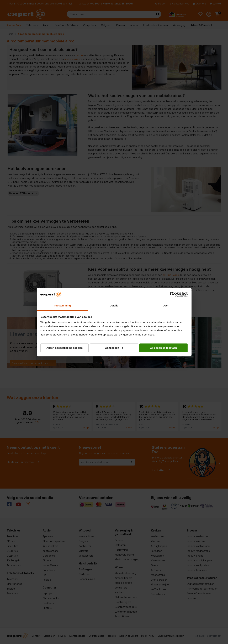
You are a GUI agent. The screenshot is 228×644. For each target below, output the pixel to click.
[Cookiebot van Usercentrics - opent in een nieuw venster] (173, 294)
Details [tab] (114, 306)
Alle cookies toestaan (163, 348)
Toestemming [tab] (62, 306)
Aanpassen (114, 348)
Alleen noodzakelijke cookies (65, 348)
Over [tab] (166, 306)
